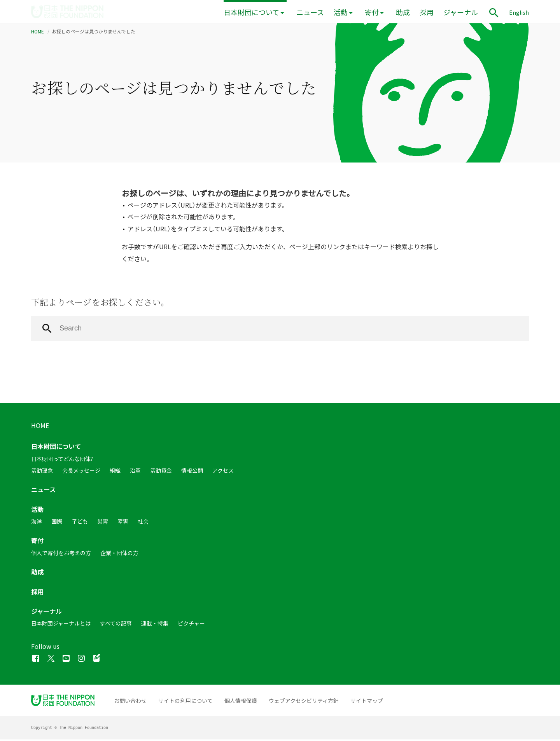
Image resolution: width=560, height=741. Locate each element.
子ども (80, 523)
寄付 (372, 12)
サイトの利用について (185, 702)
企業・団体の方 (119, 554)
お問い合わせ (130, 702)
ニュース (310, 12)
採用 (427, 12)
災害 (103, 523)
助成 (403, 12)
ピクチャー (191, 625)
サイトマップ (367, 702)
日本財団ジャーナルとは (61, 625)
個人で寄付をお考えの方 (61, 554)
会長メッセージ (81, 472)
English (519, 12)
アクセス (223, 472)
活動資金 (161, 472)
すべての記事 (116, 625)
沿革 (135, 472)
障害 (123, 523)
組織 (115, 472)
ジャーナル (461, 12)
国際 (57, 523)
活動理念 (42, 472)
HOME (38, 33)
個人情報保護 (241, 702)
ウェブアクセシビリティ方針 (304, 702)
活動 (341, 12)
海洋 (37, 523)
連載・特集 (155, 625)
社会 (143, 523)
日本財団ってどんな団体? (62, 460)
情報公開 (192, 472)
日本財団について (251, 12)
